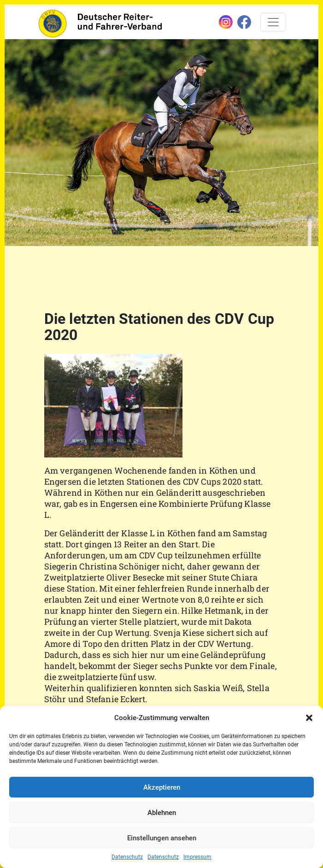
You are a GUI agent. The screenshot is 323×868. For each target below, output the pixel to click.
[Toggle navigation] (273, 22)
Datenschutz (127, 857)
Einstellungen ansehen (162, 838)
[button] (309, 718)
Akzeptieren (162, 787)
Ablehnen (162, 813)
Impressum (197, 857)
